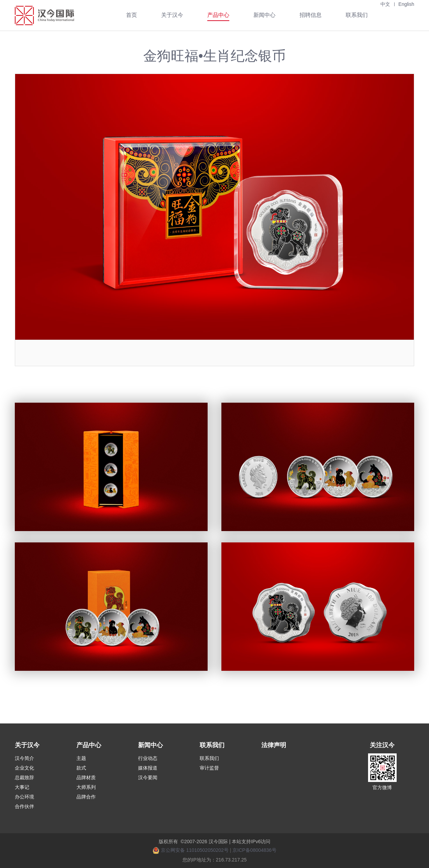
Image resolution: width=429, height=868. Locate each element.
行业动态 (148, 758)
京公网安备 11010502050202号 (195, 850)
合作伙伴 (24, 806)
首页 (132, 15)
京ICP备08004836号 (254, 850)
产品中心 (218, 15)
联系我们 (357, 15)
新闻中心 (264, 15)
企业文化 (24, 768)
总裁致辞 (24, 777)
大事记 (22, 787)
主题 (81, 758)
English (406, 4)
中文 (385, 4)
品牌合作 (86, 797)
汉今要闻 (148, 777)
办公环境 (24, 797)
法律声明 (274, 745)
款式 (81, 768)
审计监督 (209, 768)
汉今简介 (24, 758)
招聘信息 (311, 15)
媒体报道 (148, 768)
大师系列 (86, 787)
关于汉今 (172, 15)
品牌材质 (86, 777)
